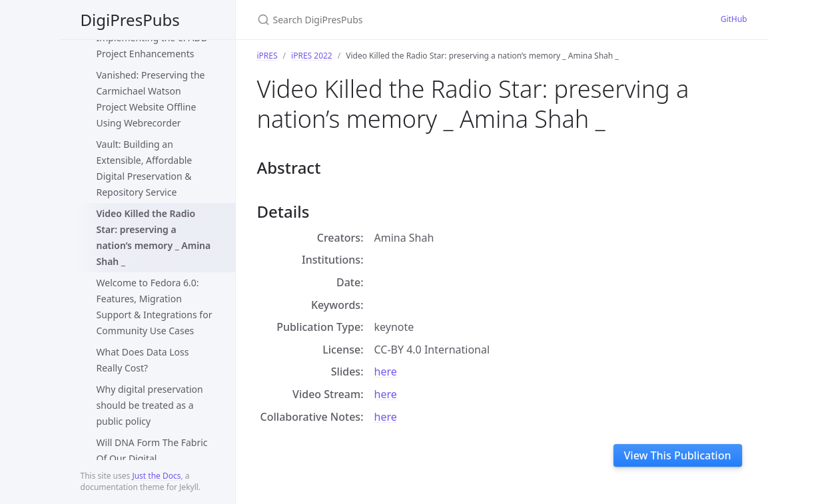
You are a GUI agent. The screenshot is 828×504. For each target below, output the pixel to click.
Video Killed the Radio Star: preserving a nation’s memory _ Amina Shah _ (154, 237)
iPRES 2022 (312, 56)
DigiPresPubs (130, 20)
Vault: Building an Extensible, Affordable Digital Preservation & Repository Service (145, 168)
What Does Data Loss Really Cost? (143, 360)
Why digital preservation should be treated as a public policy (150, 405)
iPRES (267, 56)
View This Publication (678, 455)
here (386, 372)
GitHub (734, 19)
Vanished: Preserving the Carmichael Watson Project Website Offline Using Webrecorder (151, 99)
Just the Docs (156, 476)
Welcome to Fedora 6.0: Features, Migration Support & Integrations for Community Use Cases (155, 307)
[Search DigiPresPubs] (414, 20)
